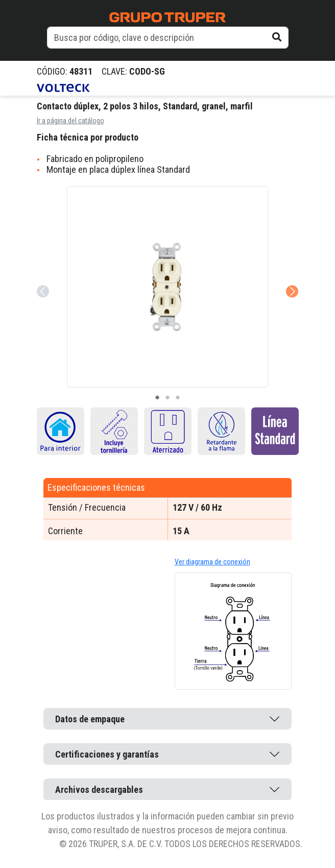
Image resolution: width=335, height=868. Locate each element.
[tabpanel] (167, 287)
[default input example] (168, 38)
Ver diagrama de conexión (212, 562)
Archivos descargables (99, 790)
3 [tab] (178, 398)
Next (291, 277)
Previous (42, 277)
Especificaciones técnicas (96, 487)
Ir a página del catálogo (70, 121)
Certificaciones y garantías (107, 754)
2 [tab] (167, 398)
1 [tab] (157, 398)
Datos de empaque (90, 719)
